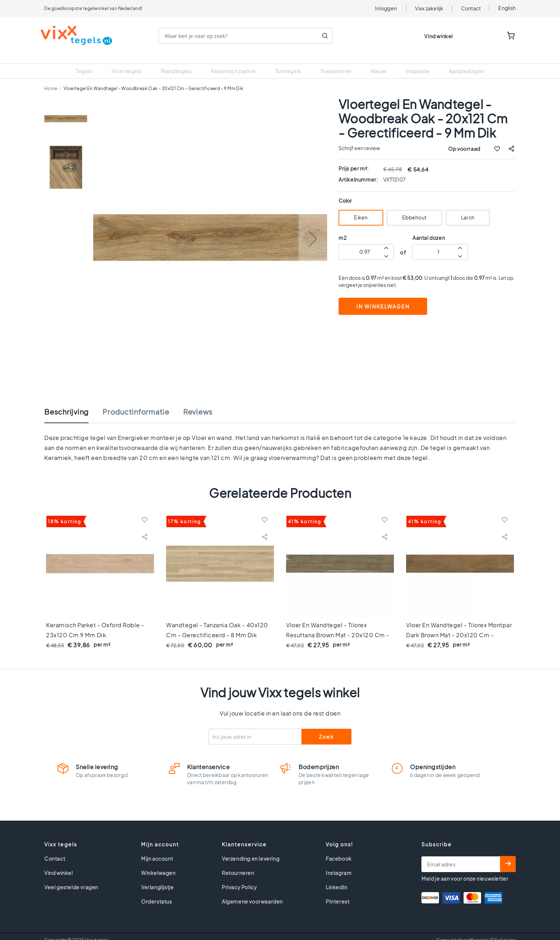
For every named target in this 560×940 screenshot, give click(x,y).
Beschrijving (66, 403)
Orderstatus (157, 892)
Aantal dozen (429, 229)
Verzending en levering (251, 850)
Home (51, 80)
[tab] (74, 406)
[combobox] (249, 36)
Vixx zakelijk (429, 8)
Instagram (339, 864)
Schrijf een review (359, 139)
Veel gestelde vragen (71, 878)
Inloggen (386, 8)
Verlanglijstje (157, 878)
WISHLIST (489, 36)
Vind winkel (439, 36)
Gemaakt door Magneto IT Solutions (476, 931)
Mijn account (157, 850)
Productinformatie (136, 403)
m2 (342, 229)
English (507, 8)
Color (345, 192)
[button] (313, 230)
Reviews (198, 403)
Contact (471, 8)
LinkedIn (337, 878)
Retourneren (238, 864)
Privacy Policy (239, 878)
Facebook (339, 850)
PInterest (337, 892)
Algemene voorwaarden (252, 892)
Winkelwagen (158, 864)
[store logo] (80, 35)
